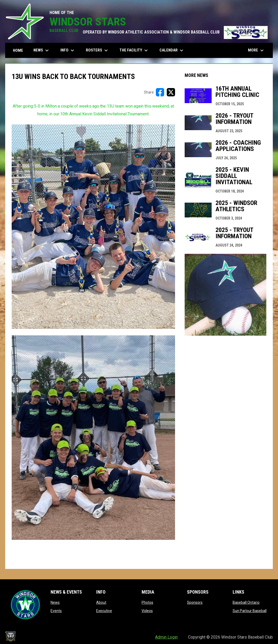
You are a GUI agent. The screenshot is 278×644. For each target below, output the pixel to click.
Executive (104, 611)
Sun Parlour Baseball (250, 611)
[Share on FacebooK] (160, 92)
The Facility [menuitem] (134, 50)
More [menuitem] (256, 50)
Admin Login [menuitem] (166, 637)
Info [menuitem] (68, 50)
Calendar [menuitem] (172, 50)
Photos (147, 602)
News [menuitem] (42, 50)
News (55, 602)
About (101, 602)
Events (56, 611)
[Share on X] (171, 92)
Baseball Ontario (246, 602)
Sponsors (195, 602)
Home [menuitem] (18, 50)
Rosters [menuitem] (98, 50)
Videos (147, 611)
